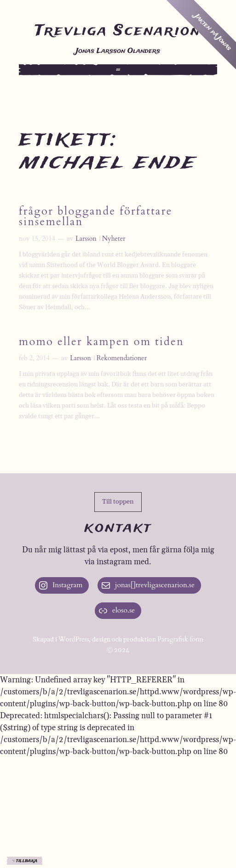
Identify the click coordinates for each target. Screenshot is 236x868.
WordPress (74, 639)
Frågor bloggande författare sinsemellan (96, 217)
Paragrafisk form (180, 639)
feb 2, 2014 (34, 358)
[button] (118, 502)
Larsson (86, 239)
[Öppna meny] (118, 70)
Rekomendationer (122, 358)
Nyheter (114, 239)
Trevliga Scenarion (118, 31)
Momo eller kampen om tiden (101, 343)
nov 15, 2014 (37, 239)
